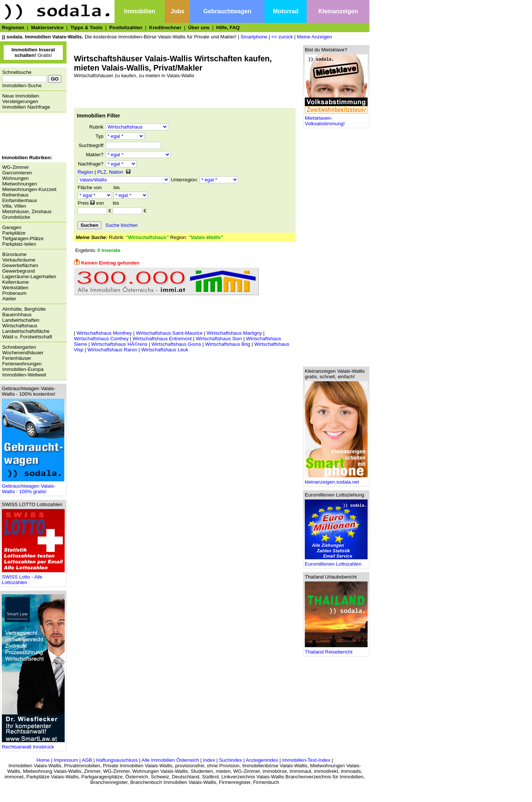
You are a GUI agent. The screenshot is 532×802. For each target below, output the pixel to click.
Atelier (9, 299)
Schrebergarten (19, 347)
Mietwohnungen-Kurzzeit (29, 189)
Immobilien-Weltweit (24, 375)
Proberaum (14, 293)
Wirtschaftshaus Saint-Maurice (169, 333)
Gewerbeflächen (20, 265)
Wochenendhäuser (23, 353)
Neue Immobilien (21, 96)
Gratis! (33, 52)
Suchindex (231, 760)
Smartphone (254, 37)
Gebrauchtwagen (227, 11)
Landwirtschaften (21, 320)
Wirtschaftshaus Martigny (234, 333)
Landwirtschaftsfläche (26, 331)
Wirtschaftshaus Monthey (104, 333)
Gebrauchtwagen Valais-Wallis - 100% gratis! (33, 487)
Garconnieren (17, 173)
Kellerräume (16, 282)
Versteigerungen (20, 101)
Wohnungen (16, 178)
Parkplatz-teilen (19, 244)
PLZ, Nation (110, 172)
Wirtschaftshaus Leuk (165, 350)
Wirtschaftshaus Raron (112, 350)
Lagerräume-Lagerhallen (29, 277)
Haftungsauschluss (117, 760)
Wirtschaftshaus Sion (219, 339)
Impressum (66, 760)
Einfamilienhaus (20, 200)
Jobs (178, 11)
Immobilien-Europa (23, 369)
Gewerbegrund (18, 271)
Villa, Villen (14, 206)
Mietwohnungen (20, 184)
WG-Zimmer (16, 167)
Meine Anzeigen (315, 37)
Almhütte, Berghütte (24, 309)
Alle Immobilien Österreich (170, 760)
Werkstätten (15, 288)
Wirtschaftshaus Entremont (162, 339)
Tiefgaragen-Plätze (23, 238)
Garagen (12, 227)
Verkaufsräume (19, 260)
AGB (87, 760)
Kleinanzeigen (338, 11)
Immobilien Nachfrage (26, 107)
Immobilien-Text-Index (306, 760)
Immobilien (140, 11)
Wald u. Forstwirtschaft (27, 337)
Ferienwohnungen (22, 364)
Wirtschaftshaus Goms (176, 344)
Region (85, 172)
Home (43, 760)
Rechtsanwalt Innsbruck (33, 745)
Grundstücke (16, 217)
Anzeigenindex (262, 760)
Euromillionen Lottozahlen (336, 562)
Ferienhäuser (17, 358)
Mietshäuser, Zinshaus (27, 211)
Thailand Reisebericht (336, 650)
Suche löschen (121, 225)
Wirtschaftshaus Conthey (101, 339)
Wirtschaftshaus (20, 326)
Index (209, 760)
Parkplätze (14, 233)
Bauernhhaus (17, 315)
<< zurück (282, 37)
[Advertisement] (31, 134)
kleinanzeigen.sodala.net (336, 480)
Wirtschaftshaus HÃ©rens (119, 344)
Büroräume (14, 254)
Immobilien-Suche (22, 86)
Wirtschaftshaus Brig (228, 344)
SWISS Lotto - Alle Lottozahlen (33, 577)
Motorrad (286, 11)
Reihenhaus (15, 195)
